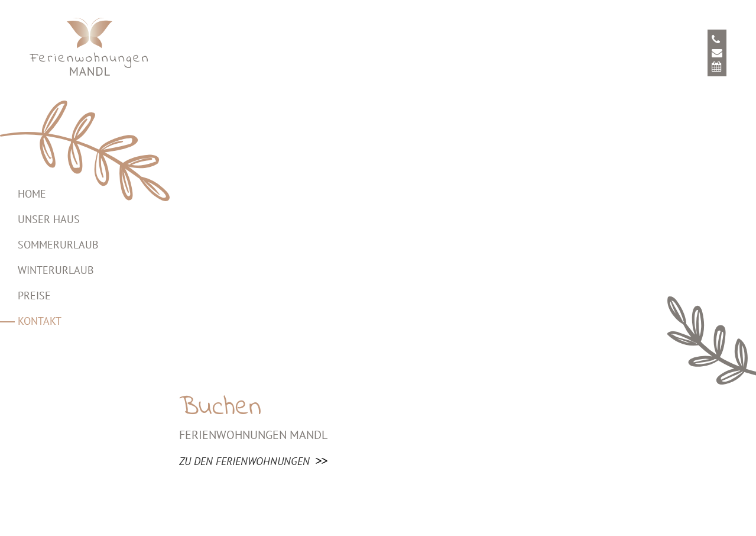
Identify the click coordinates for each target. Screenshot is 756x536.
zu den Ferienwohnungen (244, 461)
